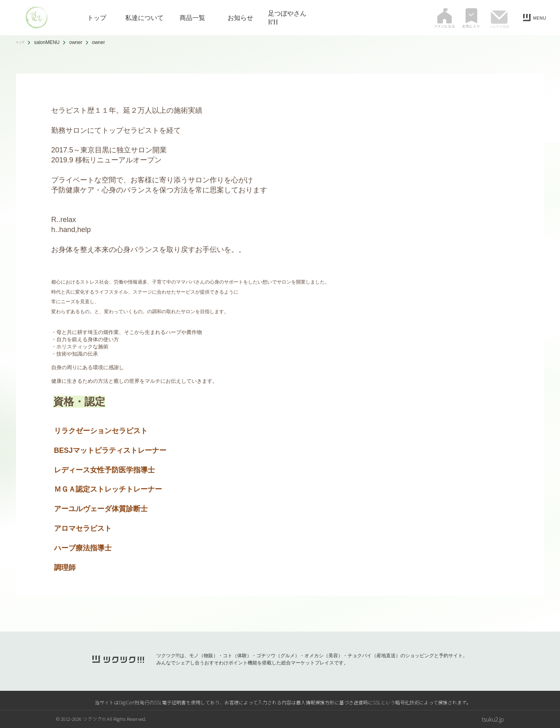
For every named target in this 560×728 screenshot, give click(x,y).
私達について (144, 18)
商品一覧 (192, 18)
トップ (97, 18)
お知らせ (240, 18)
